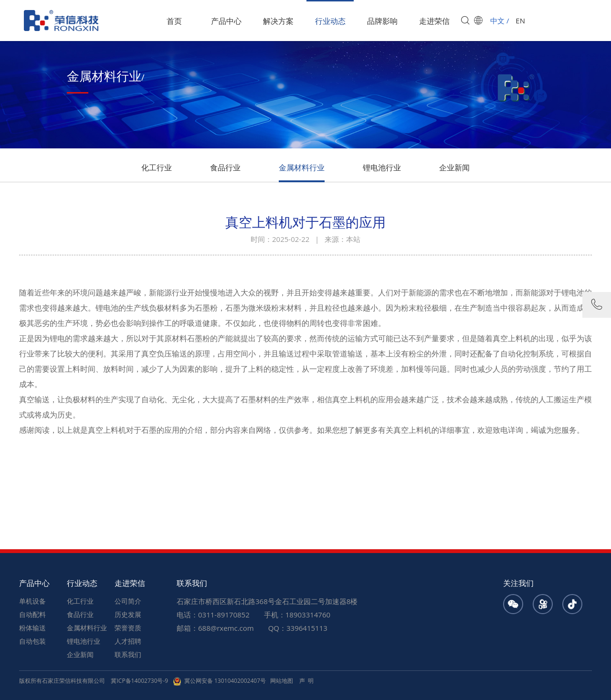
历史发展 (128, 614)
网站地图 (282, 681)
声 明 (306, 681)
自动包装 (32, 641)
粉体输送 (32, 628)
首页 (174, 21)
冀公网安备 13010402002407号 (219, 681)
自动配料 (32, 614)
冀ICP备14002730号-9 (139, 681)
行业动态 (330, 21)
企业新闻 (454, 167)
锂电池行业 (382, 167)
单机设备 (32, 601)
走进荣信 (434, 21)
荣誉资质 (128, 628)
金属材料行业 (302, 167)
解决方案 (278, 21)
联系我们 (128, 654)
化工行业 (157, 167)
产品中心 (226, 21)
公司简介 (128, 601)
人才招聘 (128, 641)
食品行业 (225, 167)
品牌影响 (382, 21)
